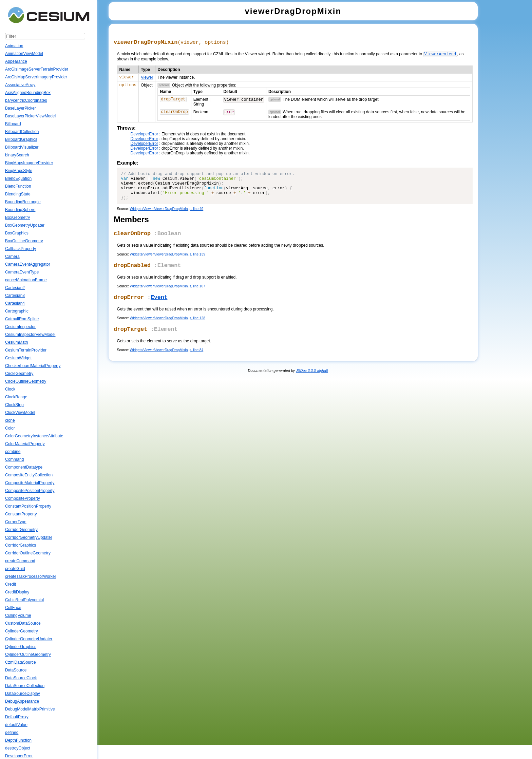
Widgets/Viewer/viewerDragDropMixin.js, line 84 (167, 364)
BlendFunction (18, 186)
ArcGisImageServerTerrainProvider (37, 69)
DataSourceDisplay (23, 694)
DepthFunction (18, 740)
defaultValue (16, 725)
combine (13, 452)
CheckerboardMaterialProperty (33, 366)
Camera (12, 257)
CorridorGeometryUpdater (29, 537)
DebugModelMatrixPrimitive (30, 709)
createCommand (20, 561)
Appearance (16, 61)
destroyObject (18, 748)
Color (10, 428)
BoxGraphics (17, 233)
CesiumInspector (20, 327)
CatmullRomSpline (22, 319)
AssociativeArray (20, 85)
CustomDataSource (23, 623)
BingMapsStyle (19, 171)
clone (10, 420)
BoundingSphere (20, 210)
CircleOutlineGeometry (26, 381)
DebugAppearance (22, 701)
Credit (11, 584)
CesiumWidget (18, 358)
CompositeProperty (23, 498)
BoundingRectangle (23, 202)
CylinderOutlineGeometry (28, 654)
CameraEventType (22, 272)
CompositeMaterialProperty (30, 483)
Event (159, 309)
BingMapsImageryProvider (29, 163)
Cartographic (17, 311)
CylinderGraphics (21, 647)
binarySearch (17, 155)
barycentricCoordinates (26, 100)
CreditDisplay (17, 592)
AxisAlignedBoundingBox (28, 93)
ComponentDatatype (24, 467)
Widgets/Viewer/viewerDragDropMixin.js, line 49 (167, 217)
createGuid (15, 569)
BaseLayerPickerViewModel (30, 116)
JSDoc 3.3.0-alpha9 (312, 384)
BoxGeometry (17, 217)
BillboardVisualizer (22, 147)
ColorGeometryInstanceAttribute (34, 436)
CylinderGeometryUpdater (29, 639)
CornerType (16, 522)
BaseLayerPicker (21, 108)
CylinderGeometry (22, 631)
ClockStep (14, 405)
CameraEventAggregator (28, 264)
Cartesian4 (15, 303)
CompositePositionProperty (30, 491)
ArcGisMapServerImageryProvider (36, 77)
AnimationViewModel (24, 54)
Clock (10, 389)
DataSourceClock (21, 678)
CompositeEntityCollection (29, 475)
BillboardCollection (22, 132)
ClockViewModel (20, 413)
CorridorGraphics (21, 545)
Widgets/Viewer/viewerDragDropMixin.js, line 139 (168, 264)
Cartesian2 (15, 288)
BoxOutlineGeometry (24, 241)
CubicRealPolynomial (24, 600)
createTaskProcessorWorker (31, 576)
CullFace (13, 608)
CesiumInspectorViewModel (30, 335)
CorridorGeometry (21, 530)
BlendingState (18, 194)
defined (12, 733)
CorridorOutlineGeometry (28, 553)
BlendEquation (18, 178)
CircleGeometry (19, 374)
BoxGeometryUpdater (25, 225)
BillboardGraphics (21, 139)
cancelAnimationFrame (26, 280)
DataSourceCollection (25, 686)
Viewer (147, 79)
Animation (14, 46)
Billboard (13, 124)
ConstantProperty (21, 514)
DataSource (16, 670)
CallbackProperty (21, 249)
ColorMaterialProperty (25, 444)
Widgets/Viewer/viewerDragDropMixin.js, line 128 (168, 331)
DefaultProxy (17, 717)
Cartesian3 (15, 296)
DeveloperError (19, 756)
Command (14, 459)
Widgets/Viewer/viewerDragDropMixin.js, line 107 (168, 297)
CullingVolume (18, 615)
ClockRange (16, 397)
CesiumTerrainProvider (26, 350)
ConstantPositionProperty (28, 506)
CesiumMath (16, 342)
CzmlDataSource (21, 662)
